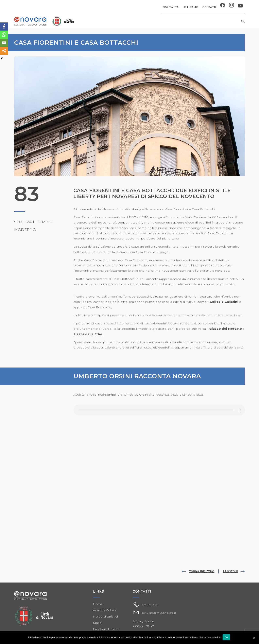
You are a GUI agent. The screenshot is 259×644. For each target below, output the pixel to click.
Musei (98, 623)
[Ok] (254, 638)
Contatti (209, 7)
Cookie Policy (143, 626)
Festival (171, 21)
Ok (227, 638)
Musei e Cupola (193, 21)
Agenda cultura (115, 21)
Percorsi (216, 21)
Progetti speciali (146, 21)
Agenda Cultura (105, 610)
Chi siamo (191, 7)
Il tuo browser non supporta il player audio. (159, 410)
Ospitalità (171, 7)
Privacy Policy (143, 621)
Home (93, 21)
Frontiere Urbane (106, 629)
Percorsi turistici (106, 616)
